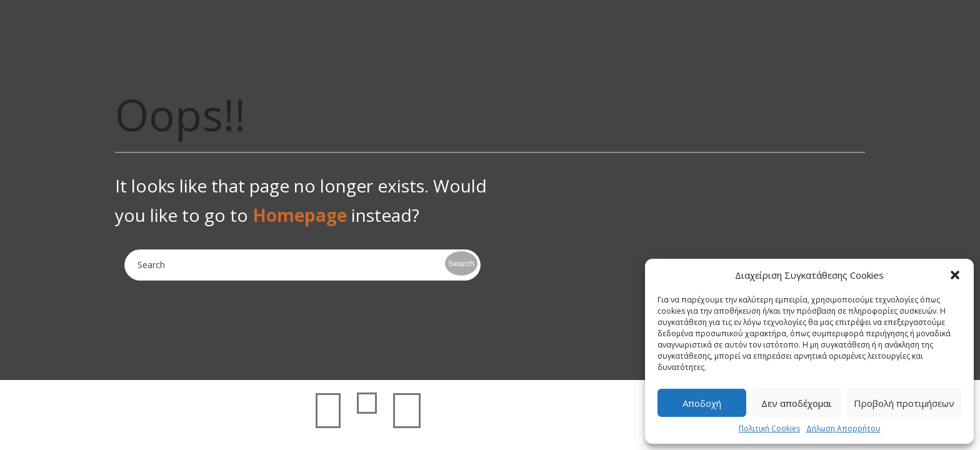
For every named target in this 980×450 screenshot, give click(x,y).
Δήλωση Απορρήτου (843, 428)
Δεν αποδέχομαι (797, 403)
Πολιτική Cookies (769, 428)
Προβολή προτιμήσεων (904, 403)
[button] (955, 275)
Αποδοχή (702, 403)
